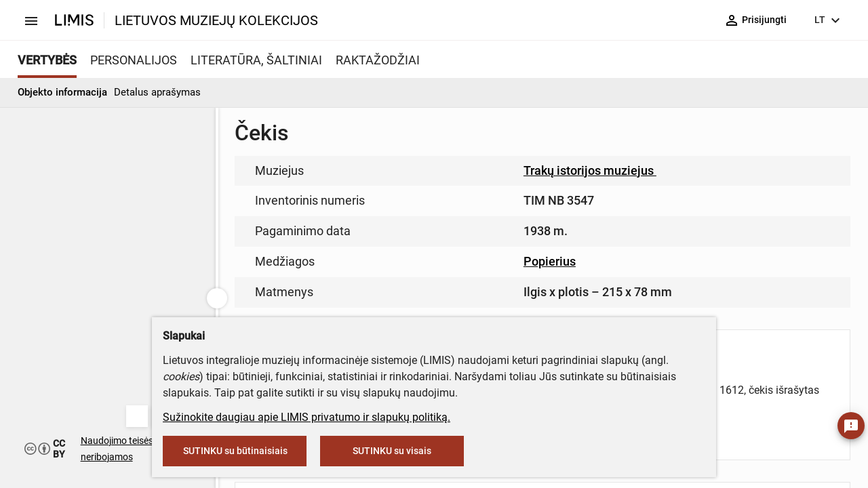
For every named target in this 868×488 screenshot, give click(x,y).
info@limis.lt (408, 285)
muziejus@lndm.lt (503, 198)
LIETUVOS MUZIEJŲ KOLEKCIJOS (216, 20)
